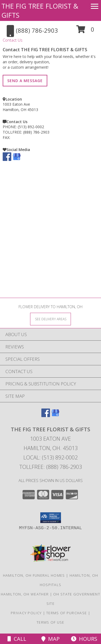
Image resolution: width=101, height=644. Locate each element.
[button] (85, 31)
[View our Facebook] (7, 159)
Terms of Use (50, 622)
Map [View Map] (50, 639)
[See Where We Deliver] (50, 319)
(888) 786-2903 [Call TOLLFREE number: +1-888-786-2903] (36, 132)
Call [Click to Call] (17, 639)
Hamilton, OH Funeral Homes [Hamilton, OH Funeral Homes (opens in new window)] (34, 575)
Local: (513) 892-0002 (50, 457)
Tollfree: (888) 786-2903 (51, 467)
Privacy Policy (26, 613)
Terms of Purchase (66, 613)
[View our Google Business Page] (17, 159)
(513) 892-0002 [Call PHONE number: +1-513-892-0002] (31, 127)
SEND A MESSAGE (25, 81)
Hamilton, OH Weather (25, 594)
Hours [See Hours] (84, 639)
